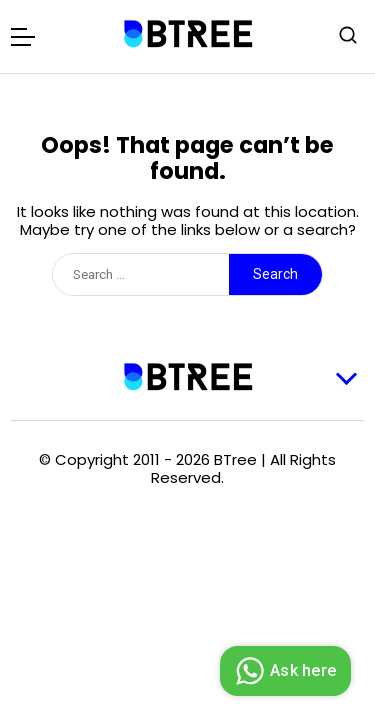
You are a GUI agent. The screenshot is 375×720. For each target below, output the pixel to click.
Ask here (283, 671)
